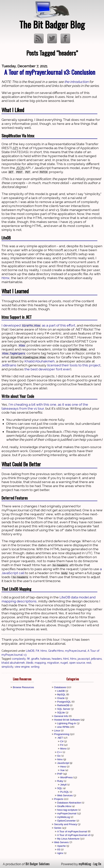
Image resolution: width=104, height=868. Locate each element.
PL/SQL (65, 792)
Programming (62, 734)
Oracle (61, 698)
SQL (60, 788)
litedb (30, 663)
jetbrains (96, 659)
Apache (61, 846)
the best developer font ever (47, 369)
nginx (60, 853)
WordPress (66, 777)
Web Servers (61, 842)
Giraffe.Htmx (56, 651)
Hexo (63, 767)
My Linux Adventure (68, 839)
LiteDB (30, 651)
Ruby (60, 781)
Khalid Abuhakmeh (39, 361)
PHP (60, 774)
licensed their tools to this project (74, 365)
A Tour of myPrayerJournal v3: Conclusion (50, 72)
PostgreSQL (64, 702)
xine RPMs (63, 727)
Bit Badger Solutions (38, 864)
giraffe (35, 659)
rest (89, 663)
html (66, 659)
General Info (61, 716)
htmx (5, 278)
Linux (57, 731)
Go (59, 756)
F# (38, 651)
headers (57, 659)
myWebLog (64, 817)
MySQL (61, 694)
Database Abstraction (69, 803)
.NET (60, 738)
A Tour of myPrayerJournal (72, 831)
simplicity (7, 667)
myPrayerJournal (76, 651)
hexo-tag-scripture (67, 810)
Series (58, 828)
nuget (64, 663)
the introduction (76, 82)
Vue (62, 770)
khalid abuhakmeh (13, 663)
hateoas (45, 659)
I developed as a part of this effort (38, 325)
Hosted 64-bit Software (67, 720)
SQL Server (64, 709)
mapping (40, 663)
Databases (60, 687)
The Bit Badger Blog (52, 24)
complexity (19, 659)
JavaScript (63, 763)
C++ (60, 752)
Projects (59, 799)
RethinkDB (63, 705)
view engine (22, 667)
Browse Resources (23, 687)
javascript (84, 659)
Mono (63, 749)
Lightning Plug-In (67, 723)
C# (62, 741)
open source (77, 663)
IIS (59, 850)
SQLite (61, 713)
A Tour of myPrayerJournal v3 (74, 835)
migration (53, 663)
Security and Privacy (66, 824)
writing (35, 667)
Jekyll (63, 785)
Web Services (65, 795)
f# (28, 659)
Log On (97, 864)
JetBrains (9, 365)
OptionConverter (66, 821)
